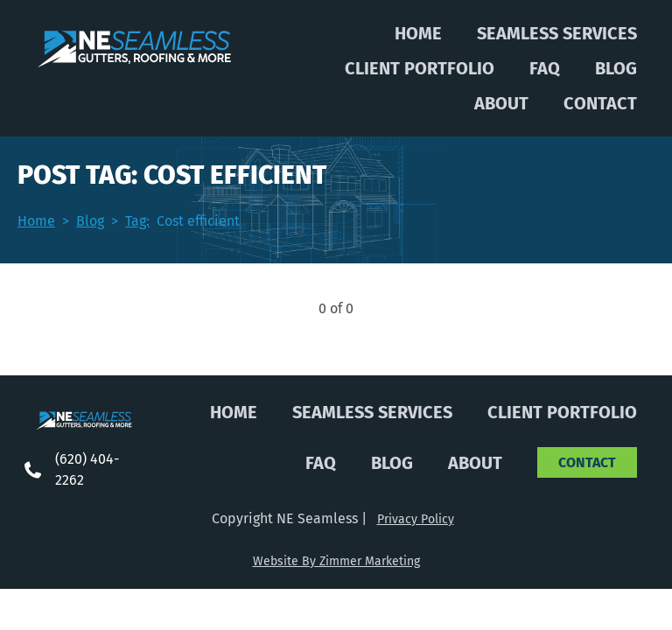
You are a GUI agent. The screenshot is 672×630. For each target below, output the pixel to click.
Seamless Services (557, 33)
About (501, 103)
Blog (616, 68)
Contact (600, 103)
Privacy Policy (416, 519)
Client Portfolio (420, 68)
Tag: (137, 221)
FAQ (545, 68)
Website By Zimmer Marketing (336, 561)
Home (418, 33)
